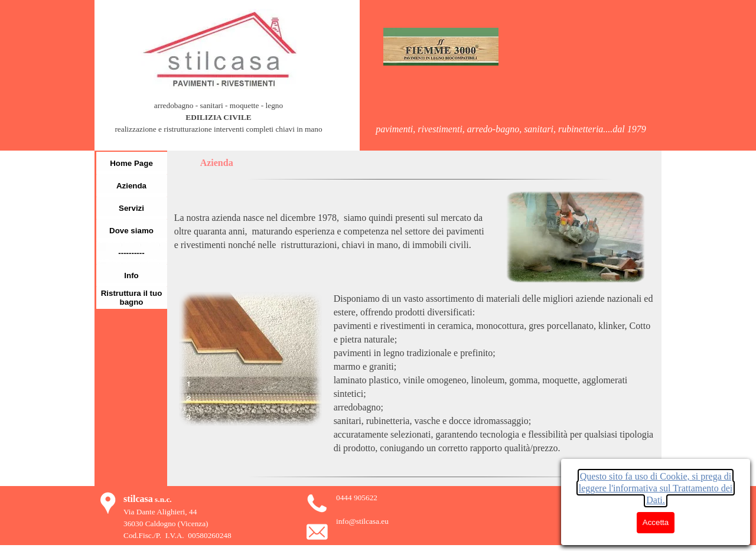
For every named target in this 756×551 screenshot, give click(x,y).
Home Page (131, 163)
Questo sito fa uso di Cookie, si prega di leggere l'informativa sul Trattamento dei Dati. (656, 488)
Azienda (131, 186)
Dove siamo (131, 231)
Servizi (131, 208)
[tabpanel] (219, 123)
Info (131, 275)
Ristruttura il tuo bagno (132, 298)
